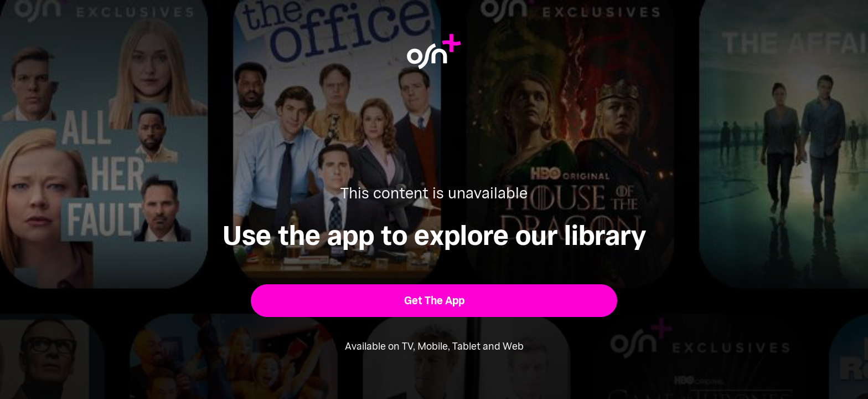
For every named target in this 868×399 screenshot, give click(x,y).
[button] (434, 301)
